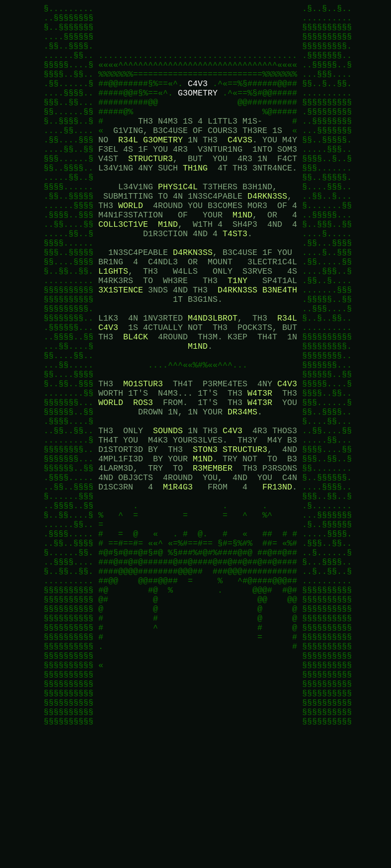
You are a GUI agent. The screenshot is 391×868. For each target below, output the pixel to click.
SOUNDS (168, 507)
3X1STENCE (121, 341)
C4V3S (240, 164)
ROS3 (143, 473)
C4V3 (198, 98)
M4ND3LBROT (213, 374)
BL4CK (136, 396)
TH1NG (195, 198)
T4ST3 (235, 275)
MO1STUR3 (143, 451)
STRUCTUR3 (150, 187)
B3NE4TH (280, 341)
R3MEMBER (213, 551)
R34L (128, 164)
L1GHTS (113, 319)
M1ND (242, 253)
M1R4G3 (178, 573)
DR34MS (242, 484)
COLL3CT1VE (123, 264)
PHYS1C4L (178, 220)
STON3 (205, 529)
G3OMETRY (198, 109)
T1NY (237, 330)
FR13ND (277, 573)
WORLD (131, 242)
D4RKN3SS (267, 231)
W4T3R (260, 462)
